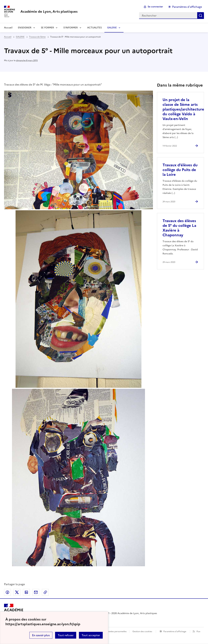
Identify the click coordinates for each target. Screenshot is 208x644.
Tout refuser (66, 635)
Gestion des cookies (142, 631)
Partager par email (36, 592)
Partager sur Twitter (17, 592)
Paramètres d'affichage (175, 631)
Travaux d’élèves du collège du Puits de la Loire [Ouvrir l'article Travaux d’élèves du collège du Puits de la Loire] (180, 170)
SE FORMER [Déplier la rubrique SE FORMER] (47, 28)
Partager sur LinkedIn (26, 592)
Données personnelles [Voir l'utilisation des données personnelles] (116, 631)
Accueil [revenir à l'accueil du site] (8, 28)
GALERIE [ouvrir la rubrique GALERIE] (20, 37)
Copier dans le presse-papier (45, 592)
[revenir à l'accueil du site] (49, 11)
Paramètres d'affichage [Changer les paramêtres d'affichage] (187, 7)
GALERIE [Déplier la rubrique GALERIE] (112, 28)
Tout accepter (91, 635)
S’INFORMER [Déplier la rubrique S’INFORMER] (71, 28)
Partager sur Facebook (7, 592)
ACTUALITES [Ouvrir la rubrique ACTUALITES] (94, 28)
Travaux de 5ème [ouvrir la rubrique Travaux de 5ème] (37, 37)
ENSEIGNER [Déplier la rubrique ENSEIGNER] (25, 28)
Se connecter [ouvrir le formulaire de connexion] (155, 7)
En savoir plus (41, 635)
